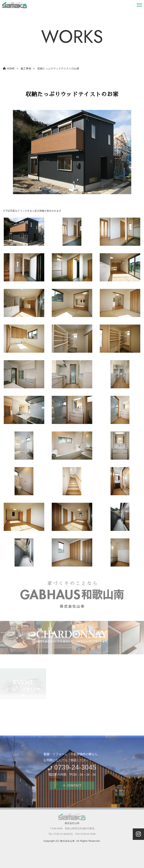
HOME (9, 68)
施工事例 (26, 68)
